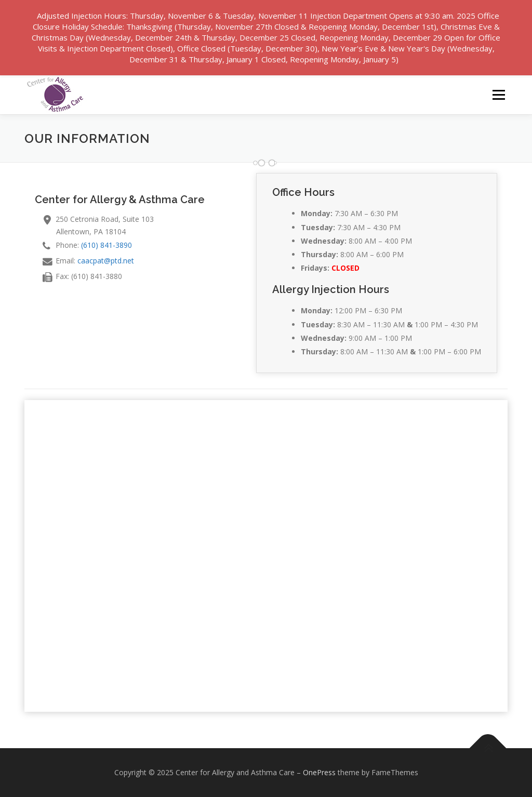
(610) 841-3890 (107, 245)
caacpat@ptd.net (106, 261)
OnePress (319, 772)
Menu (498, 95)
